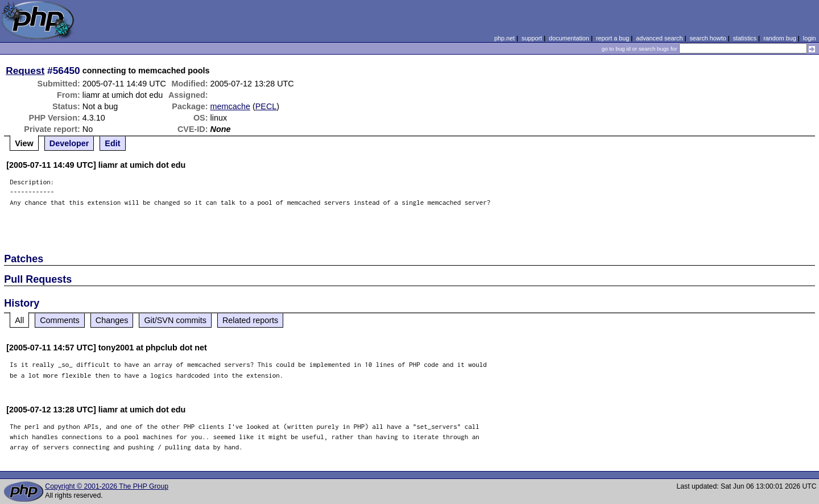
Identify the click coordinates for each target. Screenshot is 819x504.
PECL (266, 106)
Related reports (250, 320)
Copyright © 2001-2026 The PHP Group (107, 486)
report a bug (613, 38)
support (532, 38)
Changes (112, 320)
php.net (504, 38)
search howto (708, 38)
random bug (780, 38)
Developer (69, 143)
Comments (60, 320)
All (19, 320)
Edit (112, 143)
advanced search (659, 38)
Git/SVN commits (175, 320)
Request (25, 71)
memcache (230, 106)
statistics (745, 38)
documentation (569, 38)
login (810, 38)
